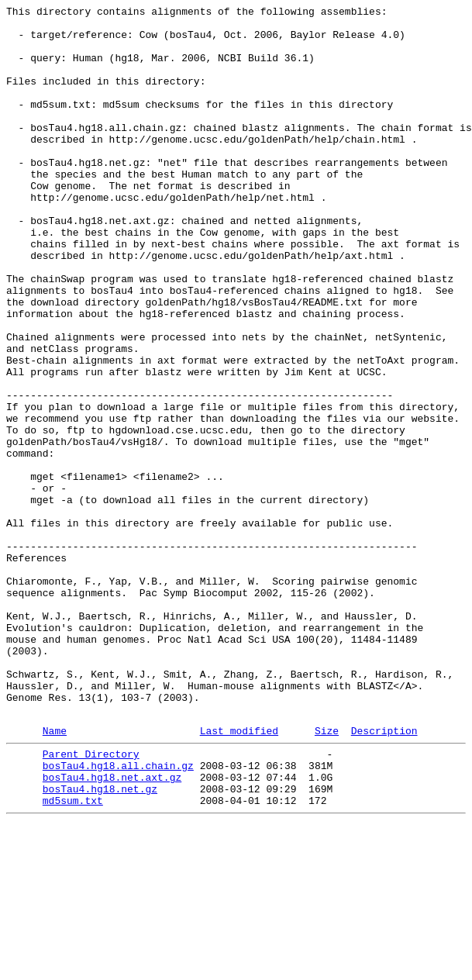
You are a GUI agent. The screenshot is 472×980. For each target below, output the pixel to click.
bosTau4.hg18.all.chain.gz (118, 914)
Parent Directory (91, 900)
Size (327, 875)
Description (384, 875)
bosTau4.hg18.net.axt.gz (112, 928)
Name (55, 875)
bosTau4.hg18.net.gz (100, 942)
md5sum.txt (73, 956)
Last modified (239, 875)
